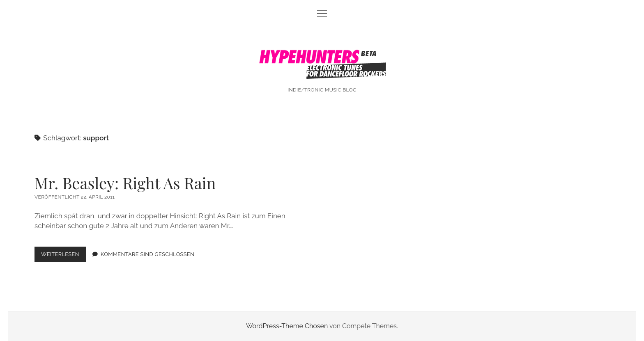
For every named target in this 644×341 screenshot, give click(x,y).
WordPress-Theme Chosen (287, 326)
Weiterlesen (63, 256)
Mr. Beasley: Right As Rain (125, 183)
